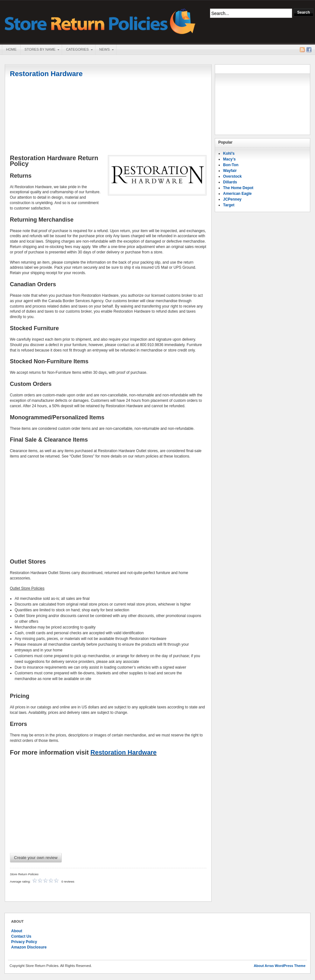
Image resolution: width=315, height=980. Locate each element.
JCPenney (232, 199)
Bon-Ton (231, 165)
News (104, 50)
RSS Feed (302, 50)
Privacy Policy (24, 942)
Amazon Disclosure (29, 947)
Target (229, 205)
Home (11, 49)
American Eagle (237, 194)
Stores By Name (40, 50)
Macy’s (229, 159)
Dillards (230, 182)
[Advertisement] (108, 117)
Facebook (309, 50)
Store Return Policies (100, 21)
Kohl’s (229, 153)
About (17, 931)
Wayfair (230, 171)
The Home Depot (238, 188)
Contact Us (21, 936)
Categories (77, 50)
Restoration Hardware (46, 74)
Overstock (232, 176)
